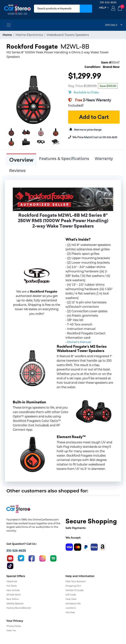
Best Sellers (13, 599)
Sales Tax (11, 630)
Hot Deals (12, 586)
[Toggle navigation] (9, 25)
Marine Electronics (29, 35)
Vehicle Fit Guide (74, 590)
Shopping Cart (73, 586)
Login (113, 9)
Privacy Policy (14, 626)
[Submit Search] (86, 9)
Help (103, 8)
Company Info (73, 603)
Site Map (70, 612)
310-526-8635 (108, 2)
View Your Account (76, 581)
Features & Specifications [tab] (64, 159)
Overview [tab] (21, 160)
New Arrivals (13, 590)
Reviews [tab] (17, 170)
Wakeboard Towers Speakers (68, 35)
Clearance (12, 581)
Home (7, 35)
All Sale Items (14, 595)
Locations (71, 608)
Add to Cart (94, 117)
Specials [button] (114, 25)
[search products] (57, 9)
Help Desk (71, 599)
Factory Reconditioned (19, 608)
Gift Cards (71, 595)
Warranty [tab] (104, 159)
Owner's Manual (79, 342)
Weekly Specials (15, 603)
